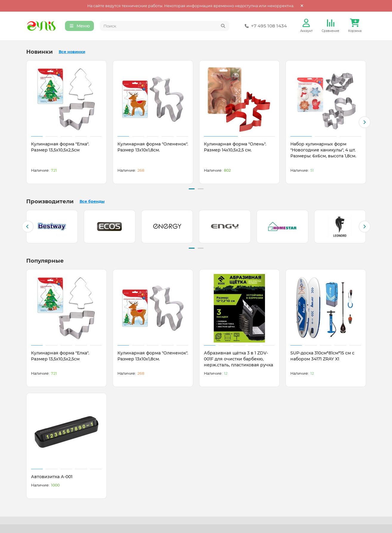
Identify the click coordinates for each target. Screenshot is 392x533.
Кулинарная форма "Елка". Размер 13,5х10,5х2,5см (60, 148)
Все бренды (92, 201)
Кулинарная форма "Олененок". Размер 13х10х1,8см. (153, 148)
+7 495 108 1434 (265, 26)
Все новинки (72, 52)
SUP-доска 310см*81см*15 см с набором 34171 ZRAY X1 (322, 355)
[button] (365, 123)
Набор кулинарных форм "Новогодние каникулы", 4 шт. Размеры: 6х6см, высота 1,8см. (323, 151)
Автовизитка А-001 (52, 476)
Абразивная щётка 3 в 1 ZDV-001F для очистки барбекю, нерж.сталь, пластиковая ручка (238, 358)
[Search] (165, 26)
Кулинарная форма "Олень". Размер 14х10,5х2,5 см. (235, 148)
